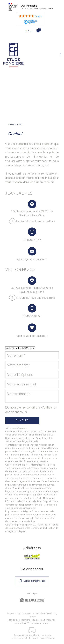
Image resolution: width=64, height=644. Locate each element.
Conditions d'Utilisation (43, 528)
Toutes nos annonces (38, 623)
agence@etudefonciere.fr (32, 259)
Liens (16, 623)
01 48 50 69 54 (32, 316)
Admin (23, 623)
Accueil (11, 124)
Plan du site (14, 620)
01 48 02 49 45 (32, 240)
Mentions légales (30, 620)
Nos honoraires (48, 620)
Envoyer (22, 420)
